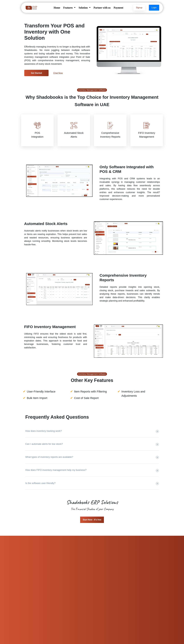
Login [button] (154, 8)
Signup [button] (139, 8)
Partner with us (102, 8)
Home (57, 8)
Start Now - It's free (92, 520)
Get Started (36, 73)
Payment (118, 8)
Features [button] (68, 8)
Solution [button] (83, 8)
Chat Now (58, 73)
